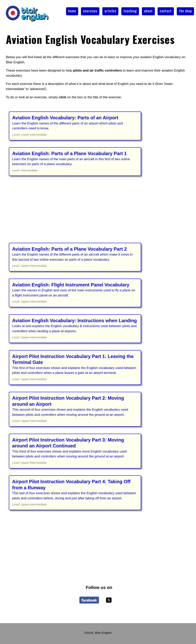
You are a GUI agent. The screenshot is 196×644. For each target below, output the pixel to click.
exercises (90, 11)
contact (166, 11)
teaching (130, 11)
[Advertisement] (99, 212)
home (72, 11)
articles (110, 11)
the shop (185, 11)
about (148, 11)
